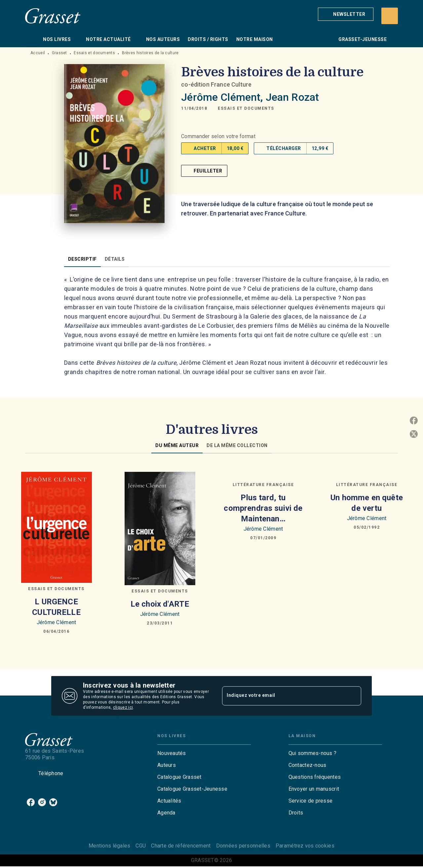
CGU (141, 846)
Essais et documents (94, 53)
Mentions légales (109, 846)
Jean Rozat (292, 97)
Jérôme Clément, (223, 97)
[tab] (32, 39)
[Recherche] (390, 16)
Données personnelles (243, 846)
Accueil (38, 53)
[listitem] (31, 802)
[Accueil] (53, 16)
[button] (346, 14)
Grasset (59, 53)
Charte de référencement (181, 846)
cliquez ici (123, 707)
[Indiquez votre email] (283, 696)
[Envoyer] (353, 696)
